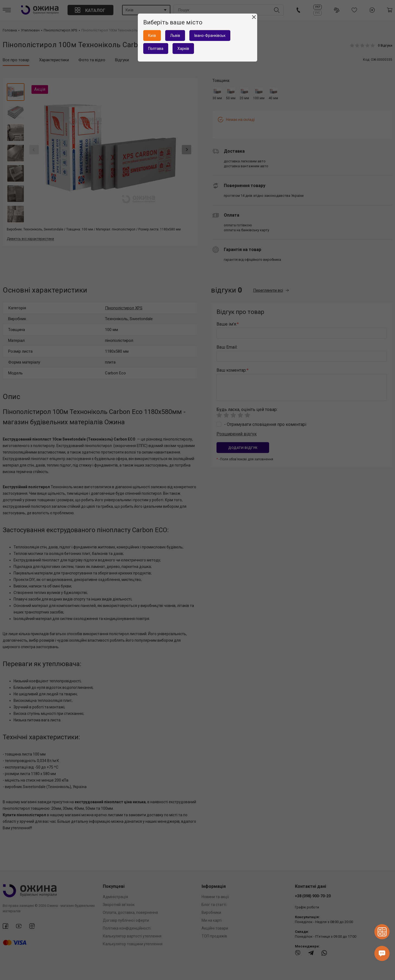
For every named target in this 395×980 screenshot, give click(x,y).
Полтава (156, 49)
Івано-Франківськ (210, 36)
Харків (183, 49)
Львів (175, 36)
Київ (152, 36)
